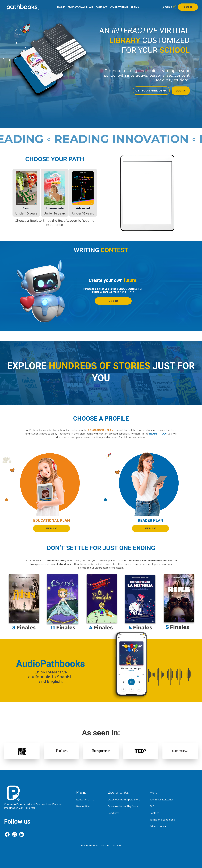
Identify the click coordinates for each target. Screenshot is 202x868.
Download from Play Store (123, 806)
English (169, 7)
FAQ (152, 806)
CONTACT (102, 7)
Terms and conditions (162, 820)
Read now (114, 813)
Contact (154, 813)
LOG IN (188, 7)
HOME (61, 7)
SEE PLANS (52, 529)
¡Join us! (113, 301)
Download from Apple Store (124, 800)
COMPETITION (119, 7)
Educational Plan (86, 800)
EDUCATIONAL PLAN (80, 7)
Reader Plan (83, 806)
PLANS (135, 7)
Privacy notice (158, 826)
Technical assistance (162, 800)
